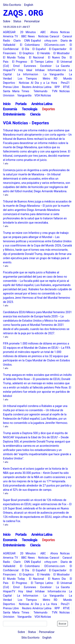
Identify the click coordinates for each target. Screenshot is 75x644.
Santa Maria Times (16, 91)
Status (17, 21)
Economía (10, 109)
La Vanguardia (53, 74)
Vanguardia (24, 95)
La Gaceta (63, 66)
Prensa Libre (11, 87)
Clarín (17, 41)
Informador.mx (57, 70)
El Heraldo (44, 53)
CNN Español (32, 41)
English (28, 5)
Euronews (30, 66)
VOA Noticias (43, 95)
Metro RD (50, 79)
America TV (10, 36)
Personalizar (32, 21)
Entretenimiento (14, 114)
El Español (39, 49)
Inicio (7, 104)
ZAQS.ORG (23, 13)
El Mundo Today (14, 57)
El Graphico (27, 53)
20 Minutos (28, 32)
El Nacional (36, 57)
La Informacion (28, 74)
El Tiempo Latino (42, 62)
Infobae (40, 70)
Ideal (29, 70)
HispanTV (9, 70)
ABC (43, 32)
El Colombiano (30, 45)
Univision (9, 95)
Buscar (63, 624)
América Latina (42, 104)
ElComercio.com (55, 45)
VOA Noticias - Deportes (26, 123)
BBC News (28, 36)
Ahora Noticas (60, 32)
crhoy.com (51, 41)
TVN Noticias (61, 91)
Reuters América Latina (37, 87)
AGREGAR (9, 32)
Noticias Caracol (49, 36)
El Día (25, 49)
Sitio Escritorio (12, 5)
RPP (57, 87)
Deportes (49, 109)
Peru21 (65, 83)
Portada (21, 104)
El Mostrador (61, 53)
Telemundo (41, 91)
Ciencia (35, 114)
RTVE (66, 87)
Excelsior (46, 66)
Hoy (21, 70)
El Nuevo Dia (57, 57)
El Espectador (58, 49)
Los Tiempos (27, 79)
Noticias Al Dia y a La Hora (38, 83)
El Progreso (20, 62)
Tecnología (29, 109)
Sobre (7, 21)
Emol (16, 66)
